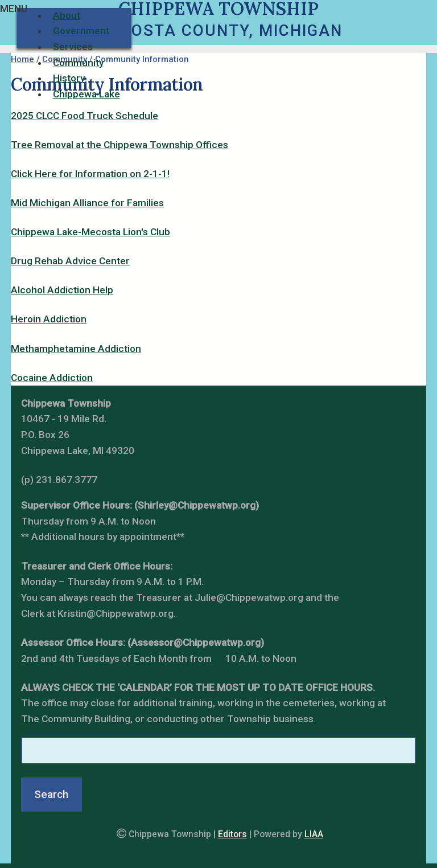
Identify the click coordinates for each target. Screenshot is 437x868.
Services (73, 47)
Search (51, 794)
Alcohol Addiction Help (62, 290)
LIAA (314, 834)
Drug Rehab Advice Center (70, 261)
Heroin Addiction (49, 319)
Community (78, 63)
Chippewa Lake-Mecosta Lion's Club (90, 232)
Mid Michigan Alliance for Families (87, 203)
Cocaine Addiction (52, 378)
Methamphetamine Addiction (76, 349)
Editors (232, 834)
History (69, 78)
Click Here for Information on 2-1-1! (90, 174)
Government (81, 31)
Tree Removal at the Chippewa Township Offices (119, 145)
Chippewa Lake (86, 94)
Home (22, 59)
